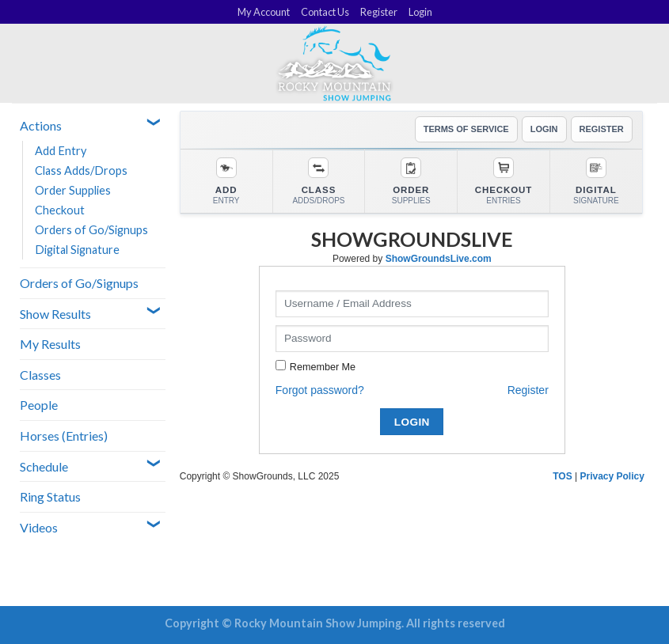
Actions (41, 125)
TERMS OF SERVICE (466, 129)
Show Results (55, 314)
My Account (264, 12)
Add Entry (61, 151)
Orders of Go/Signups (91, 230)
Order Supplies (73, 190)
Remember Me (323, 367)
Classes (40, 375)
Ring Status (50, 496)
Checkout (60, 210)
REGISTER (602, 129)
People (39, 405)
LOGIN (544, 129)
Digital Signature (77, 250)
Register (379, 12)
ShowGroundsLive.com (439, 259)
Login (420, 12)
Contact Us (325, 12)
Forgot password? (320, 390)
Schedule (44, 466)
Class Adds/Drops (81, 170)
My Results (50, 344)
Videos (39, 527)
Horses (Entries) (64, 436)
